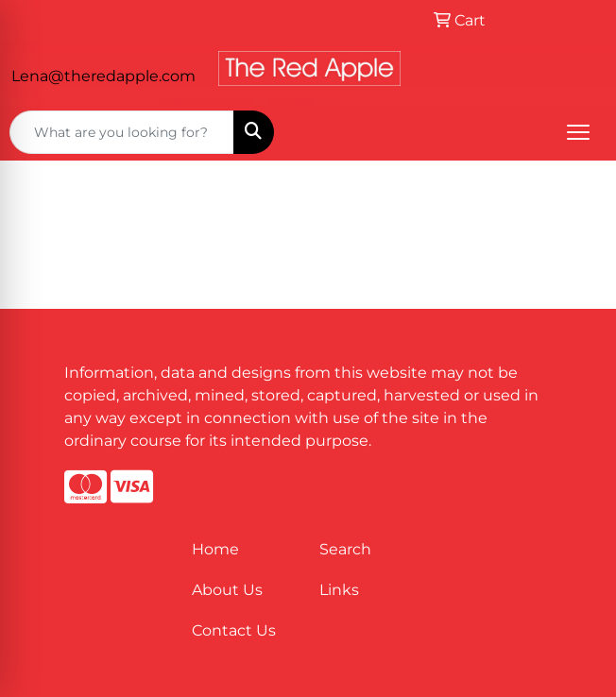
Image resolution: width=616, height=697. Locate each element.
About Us (227, 590)
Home (215, 549)
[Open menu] (578, 132)
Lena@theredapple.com (103, 76)
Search (345, 549)
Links (339, 590)
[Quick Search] (122, 132)
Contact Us (234, 630)
